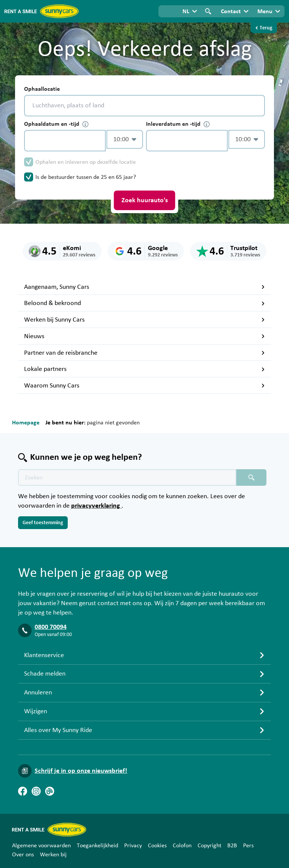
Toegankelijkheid (97, 845)
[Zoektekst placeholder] (127, 477)
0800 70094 (51, 627)
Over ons (23, 854)
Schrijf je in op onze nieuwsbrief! (81, 771)
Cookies (157, 845)
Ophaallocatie (42, 89)
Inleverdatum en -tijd (178, 124)
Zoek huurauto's (145, 200)
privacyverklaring (96, 506)
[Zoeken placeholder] (251, 477)
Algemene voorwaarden (41, 845)
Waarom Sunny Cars (144, 386)
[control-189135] (65, 141)
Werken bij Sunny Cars (144, 320)
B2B (232, 845)
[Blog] (50, 791)
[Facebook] (23, 791)
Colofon (182, 845)
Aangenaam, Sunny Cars (144, 287)
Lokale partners (144, 369)
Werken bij (53, 854)
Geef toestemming (43, 523)
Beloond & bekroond (144, 303)
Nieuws (144, 336)
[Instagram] (36, 791)
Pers (248, 845)
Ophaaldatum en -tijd (56, 124)
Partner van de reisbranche (144, 353)
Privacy (133, 845)
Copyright (209, 845)
